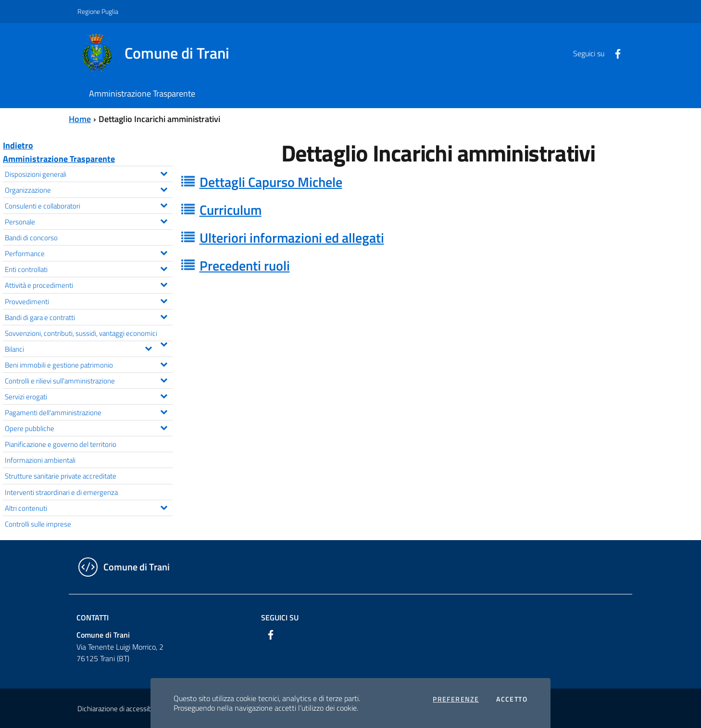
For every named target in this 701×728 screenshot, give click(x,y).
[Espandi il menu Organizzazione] (164, 188)
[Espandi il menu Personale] (164, 220)
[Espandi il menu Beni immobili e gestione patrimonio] (164, 363)
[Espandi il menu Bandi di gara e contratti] (164, 316)
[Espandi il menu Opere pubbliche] (164, 427)
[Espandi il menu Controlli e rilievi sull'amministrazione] (164, 379)
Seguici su (280, 617)
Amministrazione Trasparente (59, 159)
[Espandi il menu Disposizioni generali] (164, 173)
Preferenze (456, 699)
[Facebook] (614, 53)
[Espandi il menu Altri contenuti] (164, 506)
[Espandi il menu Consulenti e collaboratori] (164, 204)
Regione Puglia (98, 11)
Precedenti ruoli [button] (245, 265)
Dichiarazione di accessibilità (120, 709)
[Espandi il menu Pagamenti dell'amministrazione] (164, 411)
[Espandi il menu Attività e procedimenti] (164, 284)
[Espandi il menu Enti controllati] (164, 268)
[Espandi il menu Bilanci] (148, 347)
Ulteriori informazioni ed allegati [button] (292, 238)
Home (80, 119)
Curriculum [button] (231, 210)
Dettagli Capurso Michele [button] (271, 182)
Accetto (512, 699)
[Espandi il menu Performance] (164, 252)
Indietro (18, 145)
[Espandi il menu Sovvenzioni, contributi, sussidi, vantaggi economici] (164, 343)
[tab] (438, 182)
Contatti (93, 617)
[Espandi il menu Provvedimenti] (164, 300)
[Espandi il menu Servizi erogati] (164, 395)
